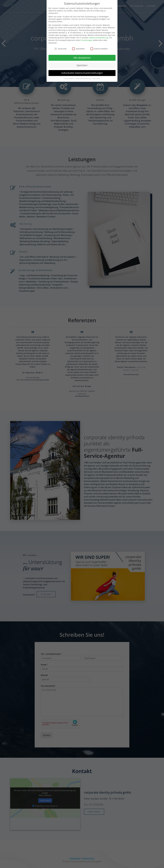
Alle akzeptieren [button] (82, 58)
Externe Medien (99, 49)
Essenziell (60, 49)
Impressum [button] (96, 79)
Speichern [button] (82, 65)
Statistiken (79, 49)
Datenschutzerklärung (99, 38)
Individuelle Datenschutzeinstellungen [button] (82, 73)
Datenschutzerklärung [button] (83, 79)
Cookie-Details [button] (69, 79)
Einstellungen (87, 40)
